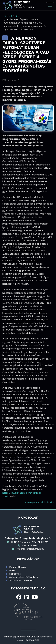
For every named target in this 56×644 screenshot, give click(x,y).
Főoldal (8, 16)
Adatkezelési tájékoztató (24, 577)
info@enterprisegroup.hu (30, 549)
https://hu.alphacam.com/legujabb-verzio (23, 494)
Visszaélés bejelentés (22, 580)
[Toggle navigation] (50, 5)
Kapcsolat (15, 574)
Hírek (12, 570)
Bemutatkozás (18, 567)
